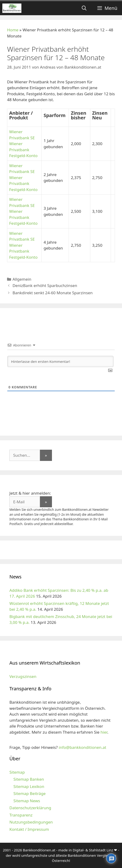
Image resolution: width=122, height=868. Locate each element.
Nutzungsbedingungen (31, 822)
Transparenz (21, 815)
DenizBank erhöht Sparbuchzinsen (45, 285)
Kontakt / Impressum (29, 829)
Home (13, 30)
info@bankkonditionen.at (83, 747)
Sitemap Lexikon (29, 786)
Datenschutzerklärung (30, 808)
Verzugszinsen (23, 676)
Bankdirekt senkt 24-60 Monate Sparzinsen (53, 293)
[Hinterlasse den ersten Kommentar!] (60, 361)
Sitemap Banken (29, 779)
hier (104, 732)
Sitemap (17, 772)
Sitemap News (27, 801)
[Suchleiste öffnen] (84, 8)
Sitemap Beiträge (30, 793)
